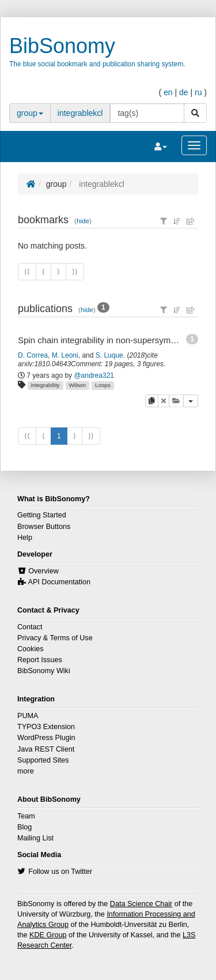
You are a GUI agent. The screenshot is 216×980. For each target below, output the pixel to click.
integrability (46, 385)
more (26, 771)
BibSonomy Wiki (44, 671)
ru (198, 92)
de (184, 92)
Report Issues (40, 660)
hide (83, 221)
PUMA (28, 716)
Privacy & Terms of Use (55, 638)
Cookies (31, 649)
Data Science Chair (141, 904)
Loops (103, 385)
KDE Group (48, 935)
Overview (43, 571)
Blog (24, 827)
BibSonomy (62, 46)
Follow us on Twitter (60, 872)
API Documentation (60, 582)
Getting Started (42, 515)
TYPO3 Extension (46, 727)
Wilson (77, 385)
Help (25, 538)
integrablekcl (80, 113)
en (168, 92)
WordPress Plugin (46, 738)
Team (26, 816)
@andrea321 (94, 376)
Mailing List (35, 838)
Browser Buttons (44, 527)
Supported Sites (43, 760)
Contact (30, 627)
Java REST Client (46, 749)
